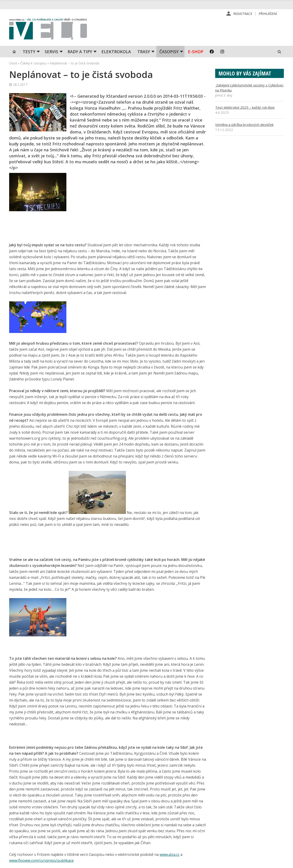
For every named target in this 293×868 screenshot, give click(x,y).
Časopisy (169, 52)
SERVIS (51, 52)
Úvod (13, 63)
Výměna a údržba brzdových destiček (244, 125)
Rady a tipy (80, 52)
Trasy (144, 52)
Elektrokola (116, 52)
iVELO (48, 30)
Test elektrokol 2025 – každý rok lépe (245, 107)
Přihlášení (268, 14)
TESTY (29, 52)
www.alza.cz (170, 854)
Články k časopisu (33, 63)
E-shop (196, 52)
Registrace (243, 14)
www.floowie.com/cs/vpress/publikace (41, 860)
